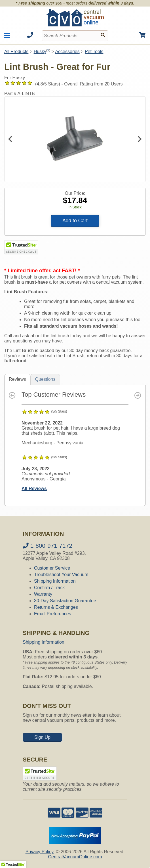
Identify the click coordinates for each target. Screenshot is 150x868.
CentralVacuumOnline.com (75, 857)
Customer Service (52, 568)
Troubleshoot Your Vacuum (61, 575)
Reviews (17, 379)
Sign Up (42, 737)
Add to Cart (75, 221)
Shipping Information (55, 581)
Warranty (43, 594)
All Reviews (34, 489)
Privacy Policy (40, 852)
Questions (45, 379)
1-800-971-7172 (47, 546)
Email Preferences (53, 614)
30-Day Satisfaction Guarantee (65, 601)
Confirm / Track (49, 588)
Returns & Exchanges (56, 607)
